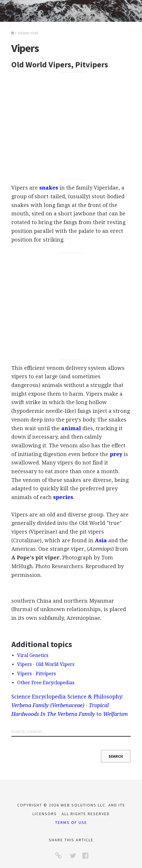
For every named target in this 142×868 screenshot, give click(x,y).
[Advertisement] (71, 126)
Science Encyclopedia (38, 697)
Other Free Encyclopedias (46, 683)
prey (116, 454)
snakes (49, 188)
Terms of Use (71, 822)
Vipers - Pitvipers (36, 674)
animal (71, 428)
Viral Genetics (33, 655)
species (63, 497)
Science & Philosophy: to (70, 705)
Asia (101, 540)
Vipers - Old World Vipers (46, 664)
